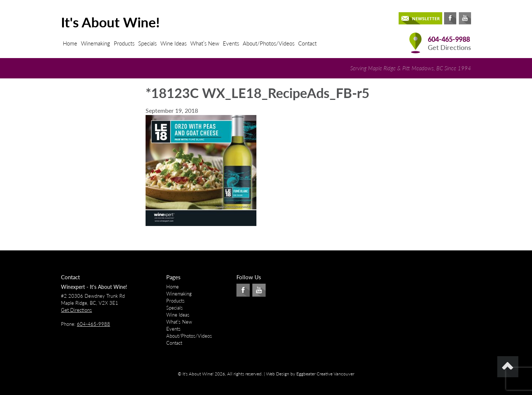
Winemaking (96, 43)
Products (124, 43)
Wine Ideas (173, 43)
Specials (147, 43)
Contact (307, 43)
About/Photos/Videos (269, 43)
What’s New (205, 43)
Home (70, 43)
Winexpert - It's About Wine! (94, 287)
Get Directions (449, 48)
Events (231, 43)
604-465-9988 (449, 39)
